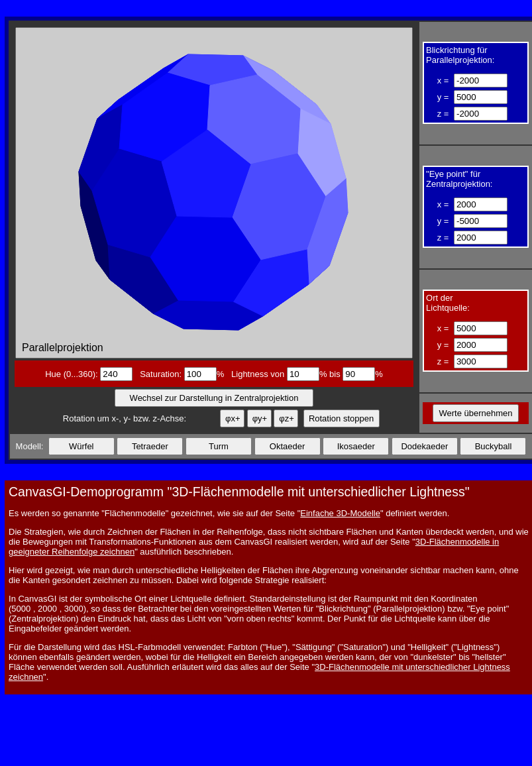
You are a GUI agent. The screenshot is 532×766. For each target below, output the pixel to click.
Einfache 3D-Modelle (340, 513)
